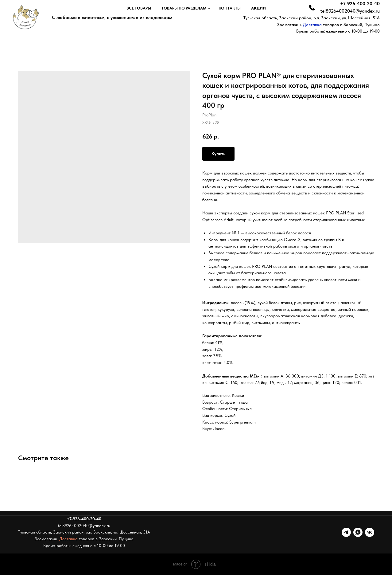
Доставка (313, 25)
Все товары (139, 8)
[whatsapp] (358, 532)
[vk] (370, 532)
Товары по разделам (184, 8)
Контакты (230, 8)
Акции (258, 8)
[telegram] (346, 532)
